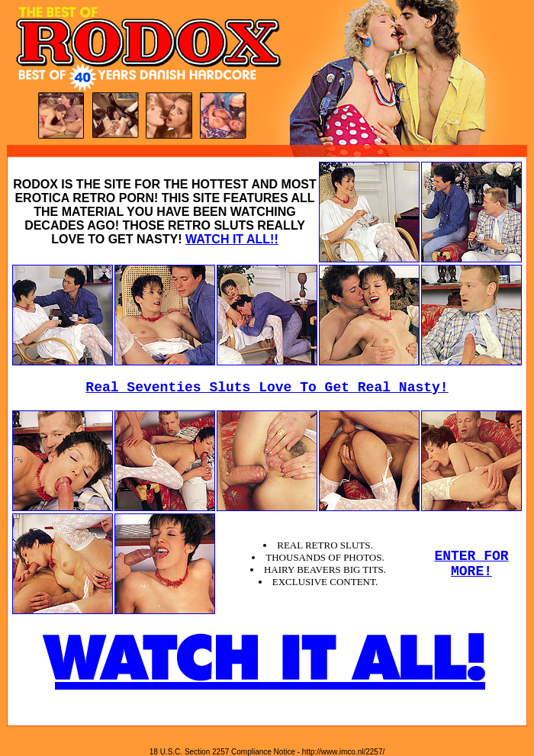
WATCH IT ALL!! (232, 239)
